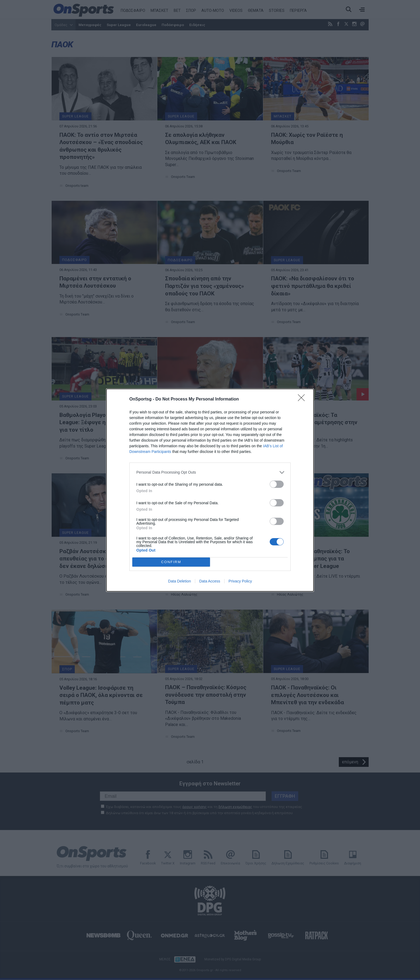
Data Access (210, 581)
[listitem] (210, 472)
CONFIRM (171, 562)
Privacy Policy (240, 581)
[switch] (277, 484)
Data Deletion (179, 581)
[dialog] (210, 490)
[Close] (303, 399)
